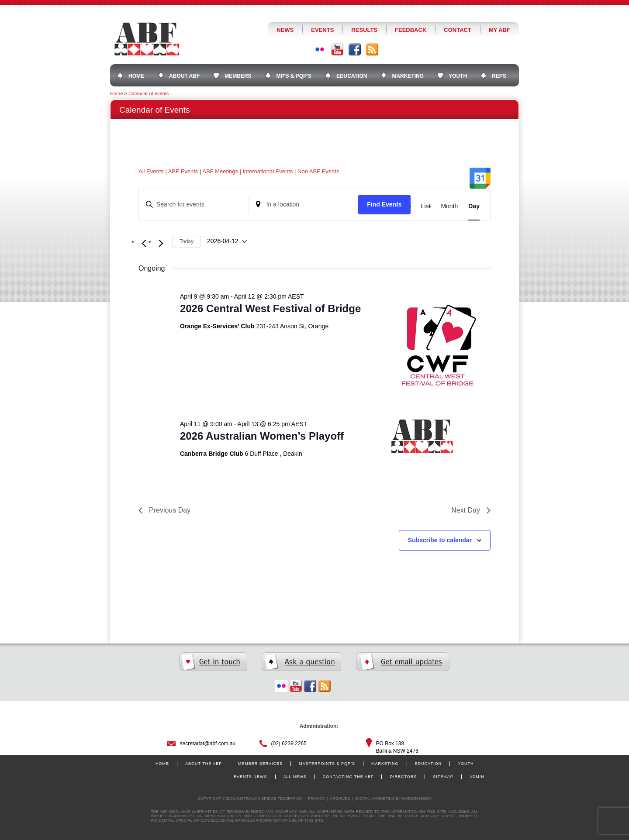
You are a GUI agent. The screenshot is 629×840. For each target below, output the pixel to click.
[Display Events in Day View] (474, 206)
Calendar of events (149, 93)
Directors (403, 777)
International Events (268, 171)
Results (364, 30)
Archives (340, 799)
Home (116, 93)
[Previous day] (144, 244)
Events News (251, 777)
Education (428, 764)
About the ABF (204, 764)
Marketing (385, 764)
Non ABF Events (318, 171)
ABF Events (183, 171)
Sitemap (443, 777)
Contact (458, 30)
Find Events (384, 204)
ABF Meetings (220, 171)
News (285, 30)
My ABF (499, 30)
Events (322, 30)
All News (295, 777)
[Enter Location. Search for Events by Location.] (304, 205)
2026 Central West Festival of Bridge (270, 308)
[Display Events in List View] (426, 206)
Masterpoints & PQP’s (327, 764)
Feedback (411, 30)
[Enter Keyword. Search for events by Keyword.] (194, 205)
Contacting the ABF (348, 777)
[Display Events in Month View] (449, 206)
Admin (477, 777)
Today (187, 241)
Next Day (471, 510)
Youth (466, 764)
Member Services (260, 764)
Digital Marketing (375, 799)
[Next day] (161, 244)
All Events (151, 171)
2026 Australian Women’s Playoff (262, 436)
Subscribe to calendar (440, 540)
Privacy (316, 799)
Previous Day (164, 510)
